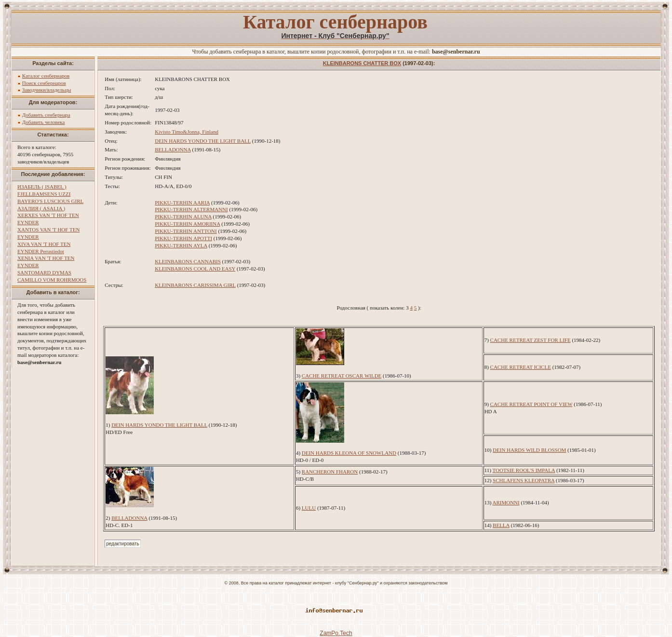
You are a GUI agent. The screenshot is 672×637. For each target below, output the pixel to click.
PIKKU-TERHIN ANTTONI (186, 231)
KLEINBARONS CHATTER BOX (362, 63)
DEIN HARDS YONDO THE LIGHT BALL (203, 141)
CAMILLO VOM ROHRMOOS (52, 280)
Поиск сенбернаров (44, 83)
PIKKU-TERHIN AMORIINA (187, 224)
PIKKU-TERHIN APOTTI (183, 238)
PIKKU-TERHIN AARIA (182, 203)
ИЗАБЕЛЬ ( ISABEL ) (42, 187)
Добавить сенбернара (46, 115)
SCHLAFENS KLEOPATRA (524, 480)
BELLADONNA (173, 149)
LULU (309, 508)
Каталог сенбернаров (46, 76)
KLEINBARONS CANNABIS (188, 261)
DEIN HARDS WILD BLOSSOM (529, 450)
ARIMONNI (506, 502)
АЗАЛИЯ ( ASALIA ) (41, 208)
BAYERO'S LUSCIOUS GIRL (50, 201)
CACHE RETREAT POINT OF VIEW (531, 404)
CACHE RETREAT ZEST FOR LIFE (531, 340)
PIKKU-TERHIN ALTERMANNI (191, 209)
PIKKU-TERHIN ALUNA (183, 217)
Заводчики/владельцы (47, 90)
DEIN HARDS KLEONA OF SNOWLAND (349, 453)
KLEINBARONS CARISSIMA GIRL (195, 285)
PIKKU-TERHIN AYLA (181, 245)
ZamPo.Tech (336, 633)
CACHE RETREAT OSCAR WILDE (342, 376)
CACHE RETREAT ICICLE (521, 367)
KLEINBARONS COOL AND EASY (195, 269)
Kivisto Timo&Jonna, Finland (187, 132)
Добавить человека (44, 122)
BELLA (501, 525)
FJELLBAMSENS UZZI (44, 194)
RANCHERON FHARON (330, 472)
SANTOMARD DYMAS (44, 272)
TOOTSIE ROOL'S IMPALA (524, 470)
